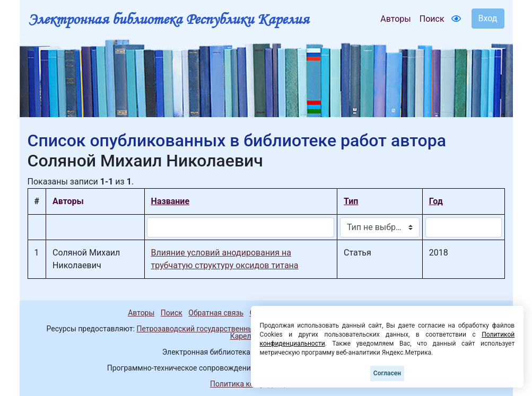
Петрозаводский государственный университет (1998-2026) (241, 329)
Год (436, 201)
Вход (488, 18)
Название (170, 201)
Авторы (395, 19)
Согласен (387, 373)
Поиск (432, 19)
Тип (351, 201)
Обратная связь (216, 313)
